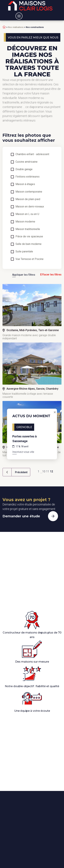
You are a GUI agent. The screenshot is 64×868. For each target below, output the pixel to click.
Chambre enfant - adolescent (32, 154)
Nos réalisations (16, 27)
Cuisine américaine (26, 162)
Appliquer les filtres (24, 275)
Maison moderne (25, 222)
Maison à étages (25, 184)
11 (48, 471)
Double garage (24, 169)
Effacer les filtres (51, 275)
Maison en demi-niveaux (30, 207)
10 (44, 471)
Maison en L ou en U (27, 214)
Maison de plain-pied (28, 199)
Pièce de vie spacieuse (29, 237)
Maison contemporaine (29, 192)
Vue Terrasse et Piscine (29, 259)
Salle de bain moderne (28, 244)
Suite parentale (24, 252)
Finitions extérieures (27, 177)
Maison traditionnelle (28, 229)
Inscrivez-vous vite (23, 452)
